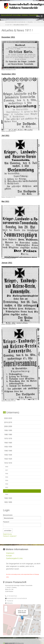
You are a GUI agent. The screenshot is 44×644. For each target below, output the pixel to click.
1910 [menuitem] (7, 494)
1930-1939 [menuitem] (8, 455)
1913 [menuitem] (7, 484)
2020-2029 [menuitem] (8, 418)
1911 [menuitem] (7, 491)
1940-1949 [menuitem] (8, 451)
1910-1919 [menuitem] (8, 463)
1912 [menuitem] (7, 488)
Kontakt (9, 556)
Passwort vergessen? (10, 536)
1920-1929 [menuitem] (8, 459)
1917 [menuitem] (7, 470)
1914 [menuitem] (7, 481)
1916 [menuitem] (7, 474)
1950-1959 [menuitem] (8, 447)
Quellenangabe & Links (14, 558)
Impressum (10, 553)
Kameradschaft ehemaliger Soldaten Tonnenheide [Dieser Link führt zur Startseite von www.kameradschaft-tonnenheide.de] (20, 15)
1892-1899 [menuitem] (8, 502)
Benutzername (8, 515)
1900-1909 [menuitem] (8, 498)
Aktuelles (29, 22)
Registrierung (7, 534)
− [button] (6, 610)
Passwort (6, 522)
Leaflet (26, 634)
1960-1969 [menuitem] (8, 443)
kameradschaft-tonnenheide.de (17, 598)
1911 (9, 25)
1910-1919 (38, 22)
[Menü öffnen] (39, 16)
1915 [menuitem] (7, 477)
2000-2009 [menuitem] (8, 426)
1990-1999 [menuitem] (8, 430)
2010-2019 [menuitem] (8, 422)
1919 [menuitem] (7, 467)
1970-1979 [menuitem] (8, 439)
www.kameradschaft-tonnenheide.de (15, 22)
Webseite (10, 603)
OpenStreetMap (35, 634)
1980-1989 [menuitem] (8, 435)
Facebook (10, 601)
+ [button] (6, 607)
